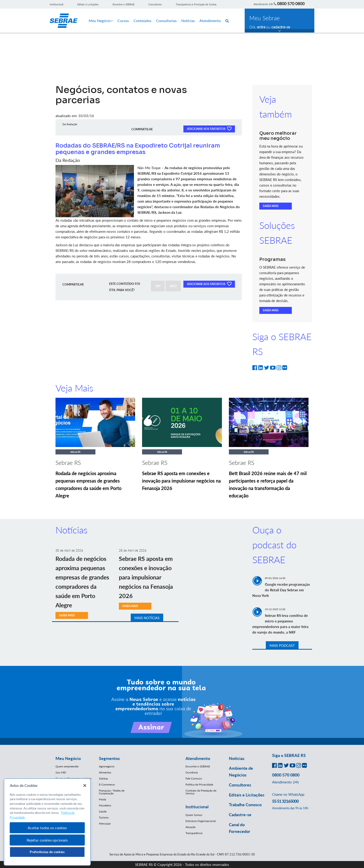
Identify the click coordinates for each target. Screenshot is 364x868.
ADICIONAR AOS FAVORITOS (209, 128)
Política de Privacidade (199, 784)
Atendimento (210, 21)
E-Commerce (107, 784)
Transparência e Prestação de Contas (196, 4)
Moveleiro (105, 805)
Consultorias (166, 21)
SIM (158, 286)
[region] (47, 822)
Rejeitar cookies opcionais (47, 840)
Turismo (104, 817)
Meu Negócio (101, 21)
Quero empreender (67, 766)
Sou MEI (61, 772)
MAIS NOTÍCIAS (147, 618)
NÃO (173, 286)
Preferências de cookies (47, 852)
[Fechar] (85, 786)
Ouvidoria (192, 772)
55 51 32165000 (285, 801)
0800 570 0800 (291, 3)
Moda (102, 799)
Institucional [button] (197, 807)
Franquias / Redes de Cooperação (112, 792)
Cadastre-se (240, 815)
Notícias (188, 21)
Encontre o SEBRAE (123, 4)
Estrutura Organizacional (201, 821)
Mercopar (105, 824)
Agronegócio (107, 766)
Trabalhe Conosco (245, 805)
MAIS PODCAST (282, 645)
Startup (103, 778)
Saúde (103, 811)
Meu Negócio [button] (68, 758)
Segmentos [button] (109, 758)
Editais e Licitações (88, 4)
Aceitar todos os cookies (47, 828)
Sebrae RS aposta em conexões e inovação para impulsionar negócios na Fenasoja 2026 (181, 481)
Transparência (194, 833)
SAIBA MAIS (271, 206)
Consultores (155, 4)
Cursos (123, 21)
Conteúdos (142, 21)
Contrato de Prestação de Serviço (201, 792)
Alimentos (105, 772)
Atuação (191, 827)
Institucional (57, 4)
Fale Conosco (194, 778)
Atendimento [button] (198, 758)
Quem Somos (194, 815)
